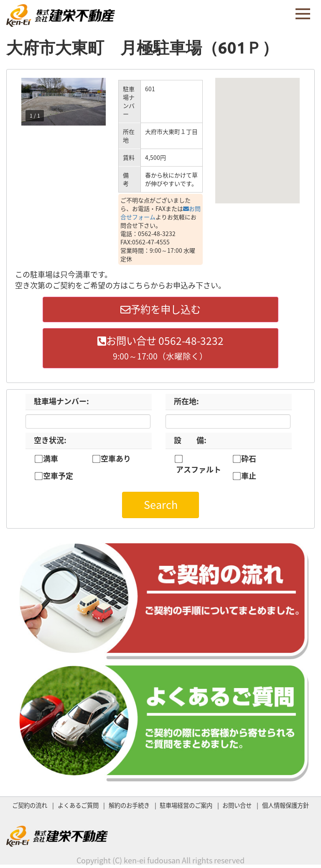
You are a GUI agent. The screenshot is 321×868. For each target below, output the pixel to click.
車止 (249, 478)
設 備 (190, 442)
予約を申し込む (160, 309)
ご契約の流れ (30, 807)
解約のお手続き (129, 807)
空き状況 (50, 442)
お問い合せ (237, 807)
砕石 (249, 461)
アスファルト (199, 472)
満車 (51, 461)
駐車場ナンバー (61, 403)
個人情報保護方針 (285, 807)
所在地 (186, 403)
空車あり (116, 461)
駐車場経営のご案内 (186, 807)
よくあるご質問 (78, 807)
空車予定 (58, 478)
